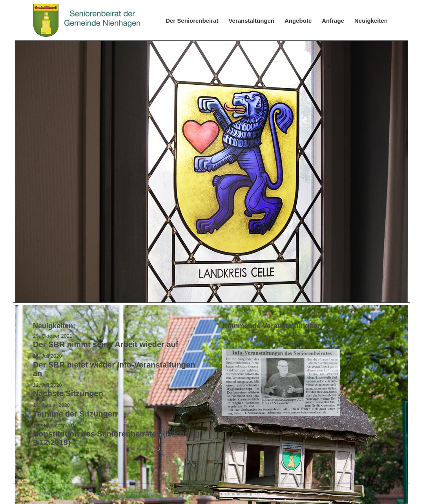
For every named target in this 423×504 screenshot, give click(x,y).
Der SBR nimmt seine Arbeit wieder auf (106, 344)
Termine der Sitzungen (75, 414)
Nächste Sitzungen (68, 393)
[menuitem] (192, 21)
